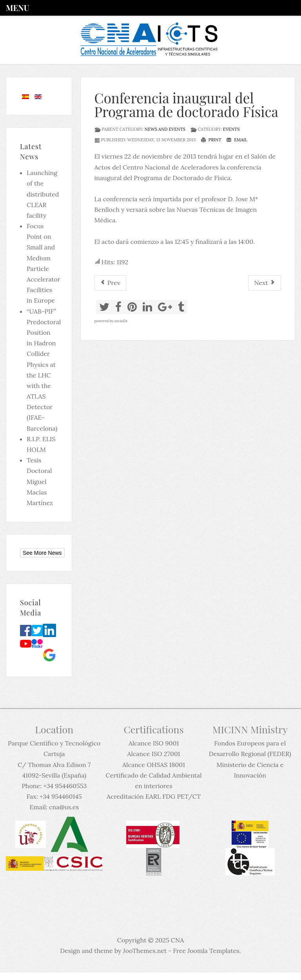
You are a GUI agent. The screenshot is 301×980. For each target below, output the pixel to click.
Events (231, 129)
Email (237, 140)
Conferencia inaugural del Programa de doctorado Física (186, 105)
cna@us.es (64, 807)
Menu (17, 8)
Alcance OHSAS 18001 (154, 765)
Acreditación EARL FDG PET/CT (154, 796)
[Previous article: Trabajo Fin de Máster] (110, 283)
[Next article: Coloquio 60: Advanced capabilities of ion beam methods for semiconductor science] (265, 283)
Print (211, 140)
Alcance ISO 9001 (154, 743)
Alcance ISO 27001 (154, 754)
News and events (165, 129)
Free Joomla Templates (206, 951)
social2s (121, 321)
